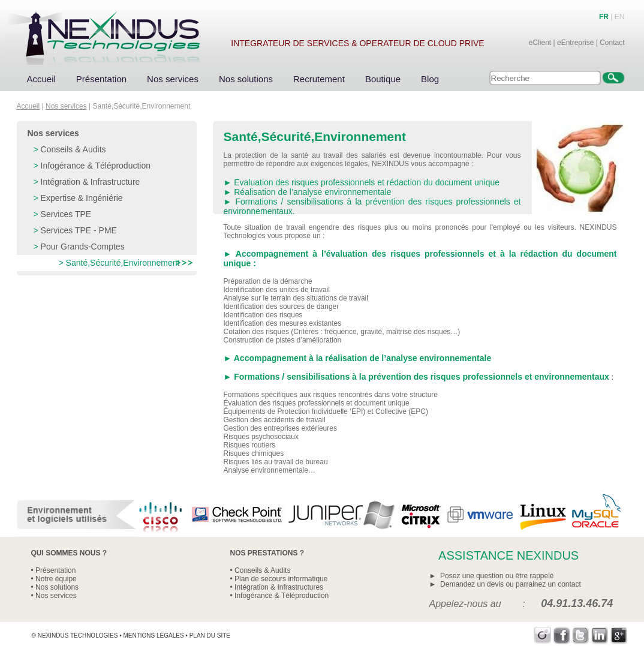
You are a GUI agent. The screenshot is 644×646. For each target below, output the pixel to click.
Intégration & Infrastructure (91, 182)
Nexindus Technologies (78, 636)
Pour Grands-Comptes (83, 247)
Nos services (173, 79)
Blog (430, 79)
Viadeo (542, 636)
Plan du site (210, 636)
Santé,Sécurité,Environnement (123, 263)
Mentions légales (153, 636)
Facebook (562, 636)
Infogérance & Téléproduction (96, 166)
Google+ (619, 636)
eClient (540, 43)
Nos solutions (246, 79)
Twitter (581, 636)
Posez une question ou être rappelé (497, 576)
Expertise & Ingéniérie (82, 198)
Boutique (383, 79)
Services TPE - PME (79, 230)
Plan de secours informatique (281, 579)
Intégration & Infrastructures (279, 587)
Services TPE (66, 214)
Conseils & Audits (73, 149)
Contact (612, 43)
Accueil (41, 79)
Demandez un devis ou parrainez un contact (511, 584)
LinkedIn (600, 636)
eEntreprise (575, 43)
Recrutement (319, 79)
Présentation (101, 79)
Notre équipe (56, 579)
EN (620, 17)
